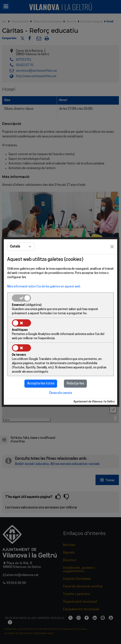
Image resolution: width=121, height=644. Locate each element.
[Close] (112, 247)
